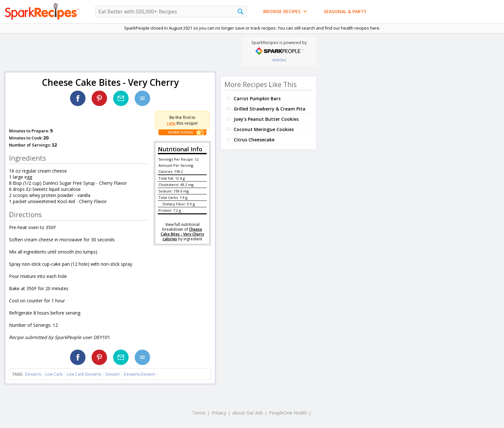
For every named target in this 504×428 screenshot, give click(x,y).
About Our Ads (248, 413)
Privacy (219, 413)
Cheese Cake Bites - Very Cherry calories (182, 234)
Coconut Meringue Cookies (264, 129)
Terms (199, 413)
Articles (279, 60)
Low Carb (54, 374)
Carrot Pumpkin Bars (257, 98)
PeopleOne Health (288, 413)
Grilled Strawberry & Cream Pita (270, 109)
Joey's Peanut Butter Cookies (266, 119)
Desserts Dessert (139, 374)
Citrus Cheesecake (254, 140)
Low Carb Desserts (84, 374)
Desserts (33, 374)
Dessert (113, 374)
